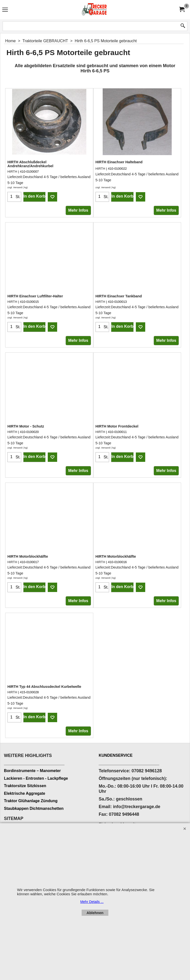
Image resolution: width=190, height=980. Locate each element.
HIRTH (12, 172)
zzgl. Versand (15, 187)
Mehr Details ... (92, 902)
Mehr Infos (78, 210)
